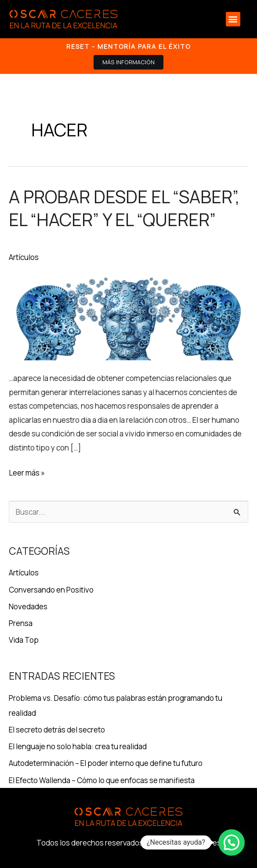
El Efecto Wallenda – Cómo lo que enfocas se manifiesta (102, 780)
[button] (233, 19)
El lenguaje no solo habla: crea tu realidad (78, 746)
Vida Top (24, 640)
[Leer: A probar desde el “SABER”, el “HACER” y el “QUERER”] (128, 315)
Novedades (28, 606)
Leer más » (27, 472)
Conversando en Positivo (51, 590)
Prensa (21, 623)
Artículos (24, 257)
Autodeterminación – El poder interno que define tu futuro (106, 763)
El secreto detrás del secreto (57, 730)
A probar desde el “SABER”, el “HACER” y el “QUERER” (124, 208)
